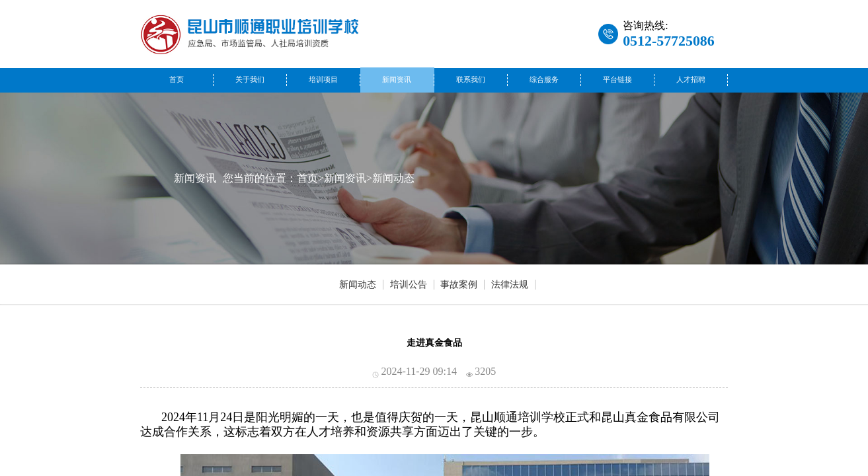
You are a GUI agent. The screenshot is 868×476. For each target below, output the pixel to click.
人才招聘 (691, 79)
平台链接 (617, 79)
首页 (177, 79)
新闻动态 (393, 178)
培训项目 (323, 79)
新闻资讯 (397, 79)
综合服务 (544, 79)
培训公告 (409, 285)
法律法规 (510, 285)
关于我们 (250, 79)
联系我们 (471, 79)
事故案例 (459, 285)
